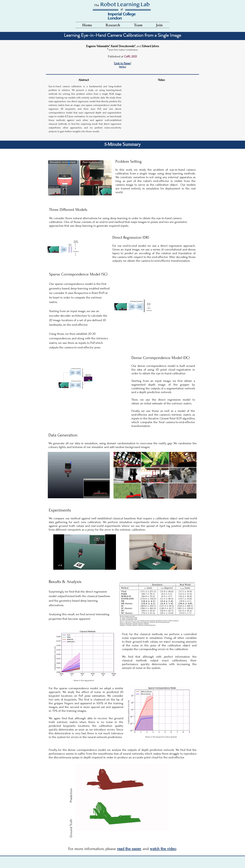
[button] (122, 67)
